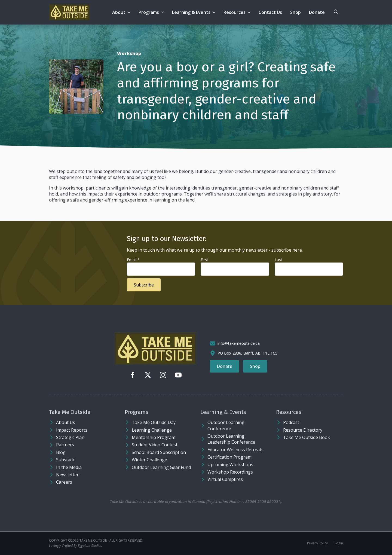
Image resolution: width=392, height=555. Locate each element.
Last (278, 260)
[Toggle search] (336, 12)
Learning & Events (191, 12)
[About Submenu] (130, 12)
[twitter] (148, 375)
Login (339, 543)
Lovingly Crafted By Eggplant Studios (75, 546)
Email (133, 260)
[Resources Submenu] (250, 12)
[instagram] (163, 375)
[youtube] (178, 375)
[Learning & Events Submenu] (215, 12)
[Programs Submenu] (163, 12)
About (119, 12)
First (204, 260)
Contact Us (270, 12)
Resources (235, 12)
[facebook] (133, 375)
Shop (295, 12)
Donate (317, 12)
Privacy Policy (317, 543)
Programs (149, 12)
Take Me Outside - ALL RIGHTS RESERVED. (111, 541)
